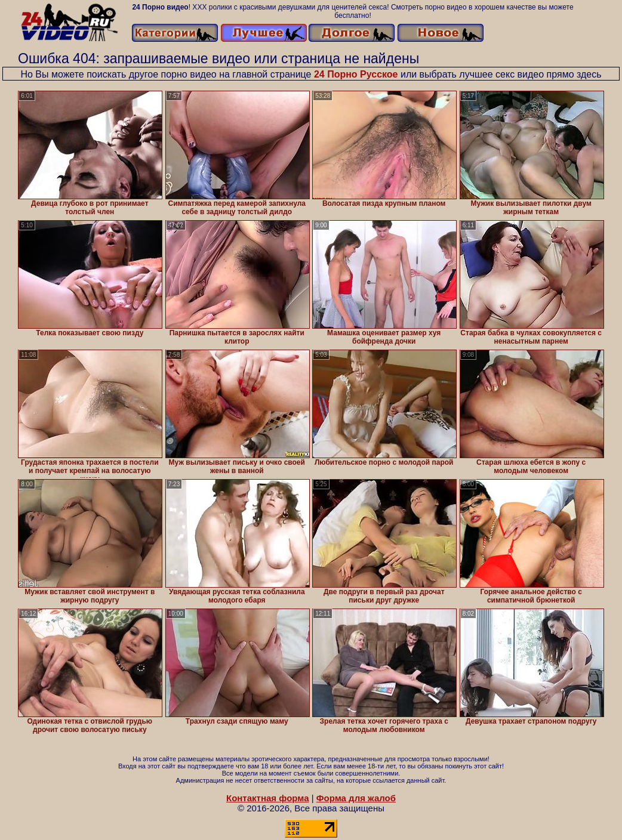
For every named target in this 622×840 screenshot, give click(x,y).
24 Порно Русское (356, 74)
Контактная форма (268, 798)
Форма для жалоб (356, 798)
